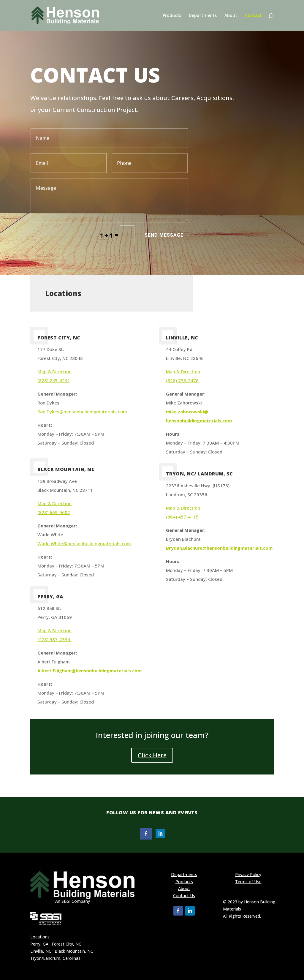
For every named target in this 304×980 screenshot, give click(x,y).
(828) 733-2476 (182, 380)
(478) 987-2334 (54, 639)
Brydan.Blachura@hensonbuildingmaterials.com (219, 548)
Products (172, 16)
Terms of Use (248, 882)
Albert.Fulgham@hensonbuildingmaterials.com (90, 671)
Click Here (152, 755)
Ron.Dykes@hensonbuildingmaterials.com (82, 412)
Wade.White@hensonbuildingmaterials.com (84, 543)
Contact (253, 16)
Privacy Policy (248, 874)
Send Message (164, 235)
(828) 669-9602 (54, 512)
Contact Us (184, 896)
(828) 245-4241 (54, 380)
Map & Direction (54, 372)
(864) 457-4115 (182, 517)
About (231, 16)
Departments (203, 16)
